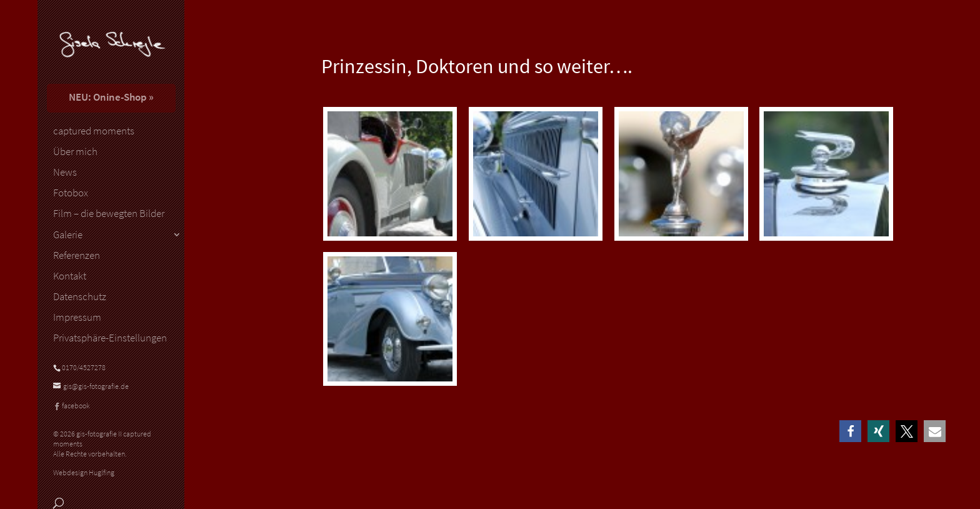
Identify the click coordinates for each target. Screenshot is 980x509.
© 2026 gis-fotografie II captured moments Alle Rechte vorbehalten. (102, 443)
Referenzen (77, 256)
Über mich (75, 152)
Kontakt (70, 276)
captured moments (94, 131)
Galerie (68, 235)
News (65, 173)
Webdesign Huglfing (84, 472)
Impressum (77, 318)
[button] (850, 431)
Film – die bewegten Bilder (109, 214)
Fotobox (71, 193)
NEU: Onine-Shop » (111, 97)
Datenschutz (80, 297)
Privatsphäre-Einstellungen (110, 338)
